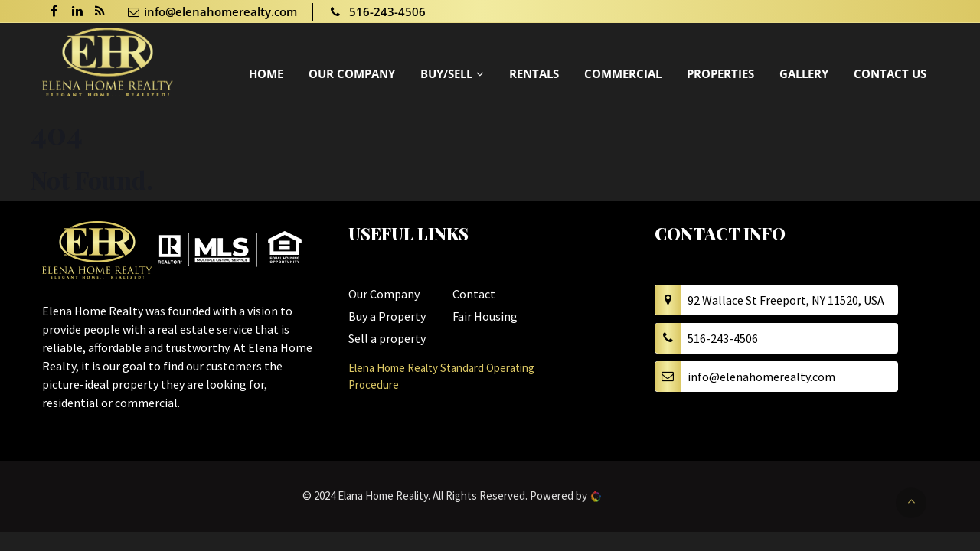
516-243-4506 (377, 11)
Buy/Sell (446, 73)
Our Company (352, 73)
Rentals (534, 73)
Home (266, 73)
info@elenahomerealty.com (212, 11)
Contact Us (890, 73)
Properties (720, 73)
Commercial (623, 73)
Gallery (804, 73)
